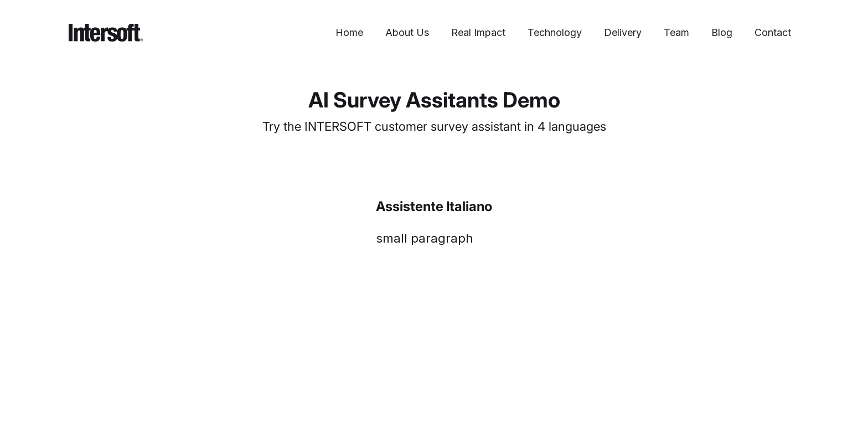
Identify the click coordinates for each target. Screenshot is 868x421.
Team (676, 32)
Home (349, 32)
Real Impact (478, 32)
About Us (407, 32)
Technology (555, 32)
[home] (106, 33)
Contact (773, 32)
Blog (722, 32)
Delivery (623, 32)
